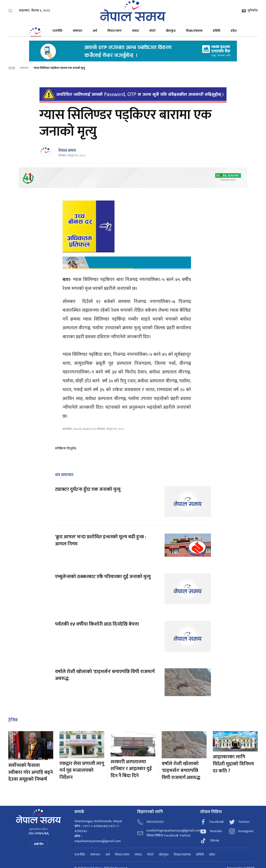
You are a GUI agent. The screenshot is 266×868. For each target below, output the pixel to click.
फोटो (152, 31)
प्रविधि (217, 31)
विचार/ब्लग (115, 31)
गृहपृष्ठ (12, 68)
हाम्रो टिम (39, 844)
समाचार (78, 31)
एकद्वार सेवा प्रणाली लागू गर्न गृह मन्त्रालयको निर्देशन (82, 770)
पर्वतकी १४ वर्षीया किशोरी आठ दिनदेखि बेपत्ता (97, 624)
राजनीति (57, 31)
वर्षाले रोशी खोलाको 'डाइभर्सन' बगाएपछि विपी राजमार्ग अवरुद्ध (105, 675)
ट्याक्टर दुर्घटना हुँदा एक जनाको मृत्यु (88, 489)
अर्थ (95, 31)
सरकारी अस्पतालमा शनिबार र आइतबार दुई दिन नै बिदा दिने (131, 769)
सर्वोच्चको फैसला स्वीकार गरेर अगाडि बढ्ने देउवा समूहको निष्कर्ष (31, 772)
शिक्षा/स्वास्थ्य (194, 31)
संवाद (135, 31)
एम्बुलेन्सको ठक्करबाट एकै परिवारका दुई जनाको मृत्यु (103, 577)
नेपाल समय (67, 151)
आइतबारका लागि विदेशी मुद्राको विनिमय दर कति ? (233, 764)
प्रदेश (234, 31)
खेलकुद (171, 31)
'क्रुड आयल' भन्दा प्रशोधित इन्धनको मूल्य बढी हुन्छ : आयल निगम (101, 540)
